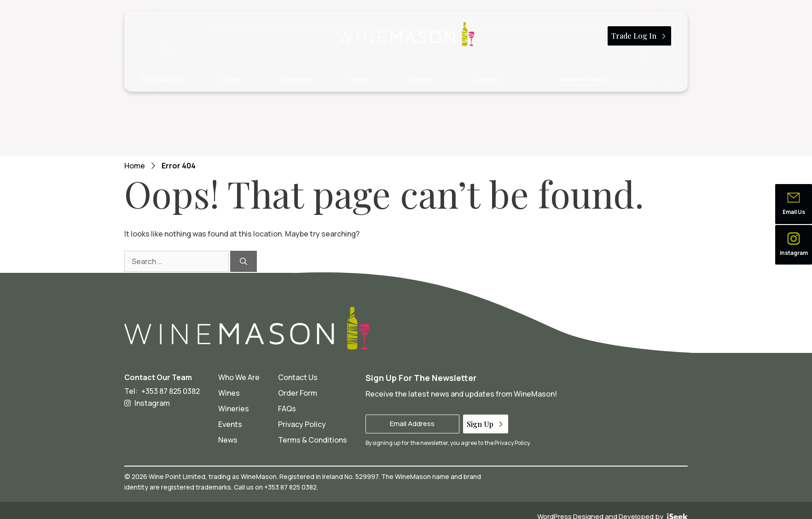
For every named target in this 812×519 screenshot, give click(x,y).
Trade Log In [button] (639, 36)
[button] (794, 204)
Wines (231, 80)
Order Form (298, 393)
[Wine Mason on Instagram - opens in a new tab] (162, 403)
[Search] (244, 261)
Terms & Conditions (313, 440)
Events (420, 80)
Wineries (296, 80)
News (360, 80)
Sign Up (486, 424)
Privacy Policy (302, 424)
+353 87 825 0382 (171, 391)
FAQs (287, 409)
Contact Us (298, 377)
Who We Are (161, 80)
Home (135, 166)
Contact (485, 80)
